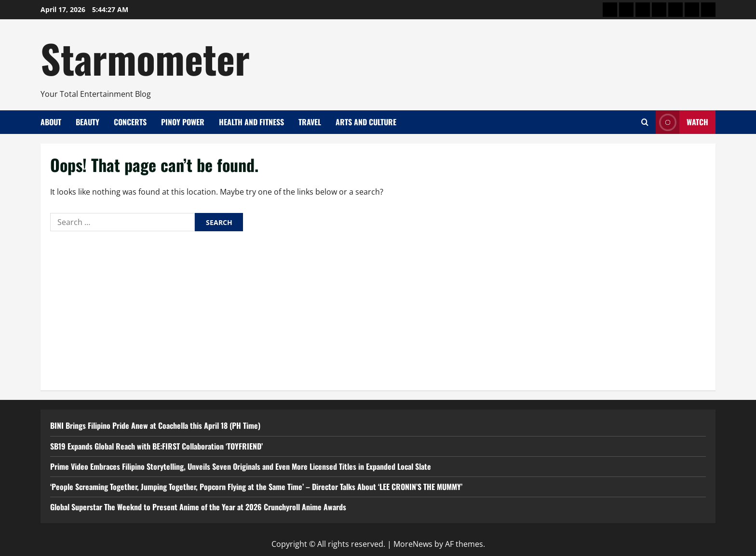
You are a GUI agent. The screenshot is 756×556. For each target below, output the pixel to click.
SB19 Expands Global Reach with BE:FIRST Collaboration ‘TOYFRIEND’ (156, 446)
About (51, 122)
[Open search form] (645, 122)
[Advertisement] (378, 308)
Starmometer (145, 58)
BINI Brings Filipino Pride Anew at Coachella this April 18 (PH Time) (155, 425)
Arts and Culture (366, 122)
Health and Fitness (251, 122)
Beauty (88, 122)
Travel (310, 122)
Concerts (130, 122)
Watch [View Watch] (682, 122)
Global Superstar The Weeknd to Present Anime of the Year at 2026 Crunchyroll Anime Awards (198, 507)
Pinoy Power (183, 122)
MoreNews (413, 544)
